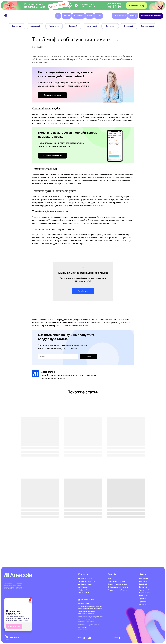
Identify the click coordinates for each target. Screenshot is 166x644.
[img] (6, 16)
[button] (83, 6)
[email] (58, 356)
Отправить (89, 356)
